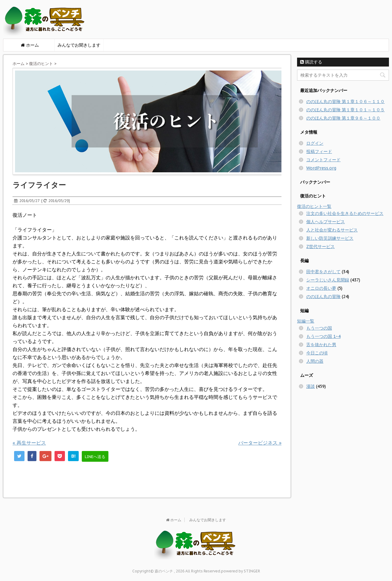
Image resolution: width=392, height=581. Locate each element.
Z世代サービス (320, 247)
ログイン (315, 143)
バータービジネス (260, 443)
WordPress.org (321, 168)
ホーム (19, 64)
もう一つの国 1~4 (323, 336)
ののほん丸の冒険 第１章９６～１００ (343, 118)
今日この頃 (317, 353)
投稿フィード (319, 151)
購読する (311, 62)
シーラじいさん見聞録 (328, 280)
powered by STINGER (241, 571)
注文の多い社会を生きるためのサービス (345, 213)
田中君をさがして (323, 272)
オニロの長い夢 (321, 288)
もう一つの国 (319, 328)
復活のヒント (41, 64)
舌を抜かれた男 (321, 345)
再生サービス (29, 443)
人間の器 (315, 361)
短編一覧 (306, 321)
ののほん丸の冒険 (323, 296)
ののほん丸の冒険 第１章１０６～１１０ (345, 101)
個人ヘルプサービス (326, 222)
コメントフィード (323, 160)
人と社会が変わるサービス (332, 230)
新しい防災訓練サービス (330, 238)
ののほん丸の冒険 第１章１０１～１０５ (345, 110)
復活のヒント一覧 (314, 206)
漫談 (311, 386)
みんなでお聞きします (79, 45)
